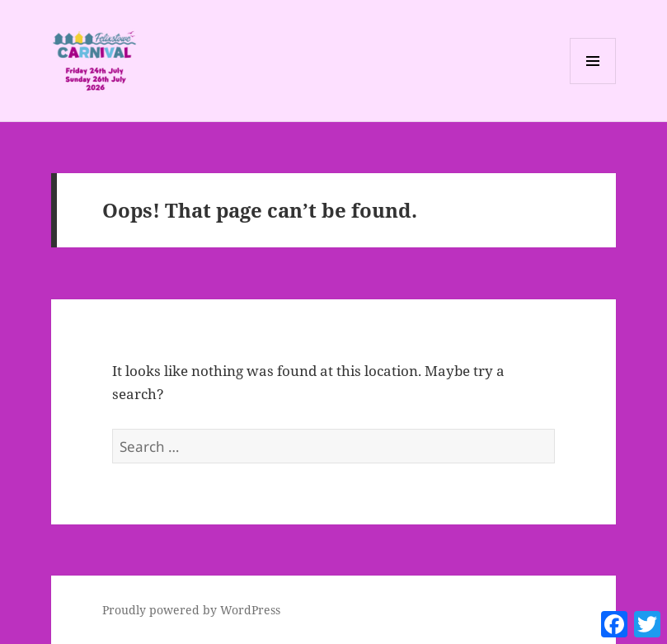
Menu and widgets (593, 84)
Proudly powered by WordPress (191, 610)
